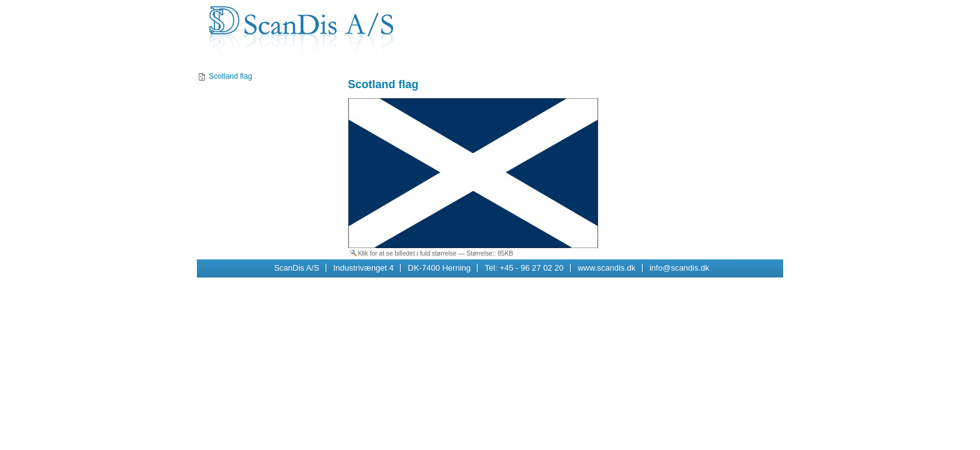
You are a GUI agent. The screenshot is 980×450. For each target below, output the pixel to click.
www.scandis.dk (606, 268)
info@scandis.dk (679, 268)
